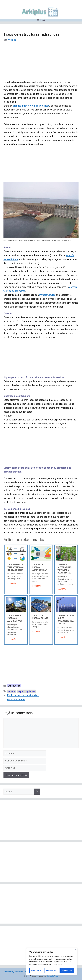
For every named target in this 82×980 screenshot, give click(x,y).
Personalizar (36, 970)
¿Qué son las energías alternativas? (15, 618)
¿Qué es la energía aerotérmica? (40, 567)
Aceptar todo (67, 970)
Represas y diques (26, 691)
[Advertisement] (41, 63)
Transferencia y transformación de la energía (16, 567)
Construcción (14, 686)
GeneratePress (52, 976)
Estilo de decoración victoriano (23, 695)
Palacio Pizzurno (16, 700)
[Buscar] (37, 792)
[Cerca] (76, 949)
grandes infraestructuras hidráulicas (31, 106)
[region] (52, 962)
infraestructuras (47, 295)
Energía (12, 691)
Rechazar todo (52, 970)
